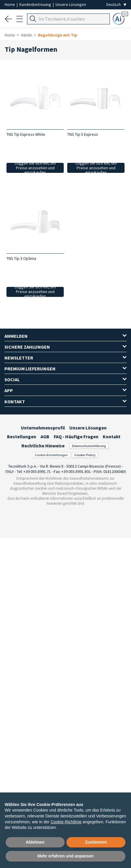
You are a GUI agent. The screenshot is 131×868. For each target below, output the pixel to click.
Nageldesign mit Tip (58, 35)
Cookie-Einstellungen (51, 455)
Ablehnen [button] (35, 842)
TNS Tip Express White (26, 134)
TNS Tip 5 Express (83, 134)
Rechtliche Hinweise (43, 446)
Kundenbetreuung (36, 4)
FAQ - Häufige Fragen (76, 436)
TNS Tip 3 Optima (21, 258)
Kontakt (112, 436)
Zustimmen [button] (96, 842)
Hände (26, 35)
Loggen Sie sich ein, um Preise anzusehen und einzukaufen (35, 168)
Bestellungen (22, 436)
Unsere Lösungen (71, 4)
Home (10, 4)
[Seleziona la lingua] (116, 5)
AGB (45, 436)
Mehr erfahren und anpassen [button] (65, 856)
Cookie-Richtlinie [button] (66, 822)
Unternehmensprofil (43, 428)
